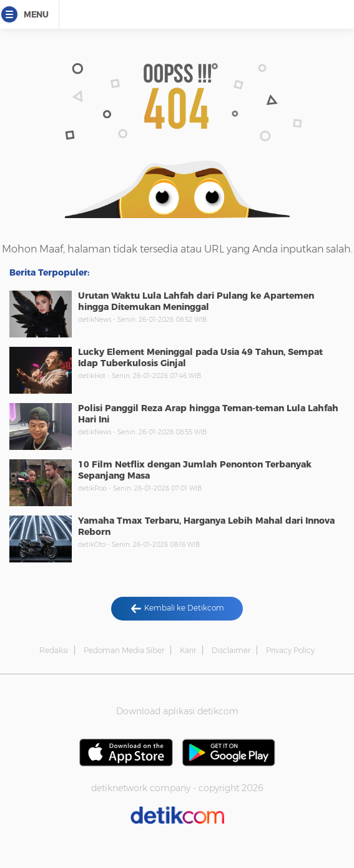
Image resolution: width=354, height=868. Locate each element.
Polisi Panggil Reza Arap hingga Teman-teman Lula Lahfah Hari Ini (208, 414)
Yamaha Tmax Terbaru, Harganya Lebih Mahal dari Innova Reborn (206, 526)
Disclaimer (231, 650)
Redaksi (54, 650)
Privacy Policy (290, 650)
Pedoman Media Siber (124, 650)
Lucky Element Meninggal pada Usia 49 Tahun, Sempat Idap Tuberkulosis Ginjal (200, 357)
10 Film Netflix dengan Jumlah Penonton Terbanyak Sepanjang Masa (195, 470)
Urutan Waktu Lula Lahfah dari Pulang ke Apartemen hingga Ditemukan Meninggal (196, 301)
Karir (188, 650)
